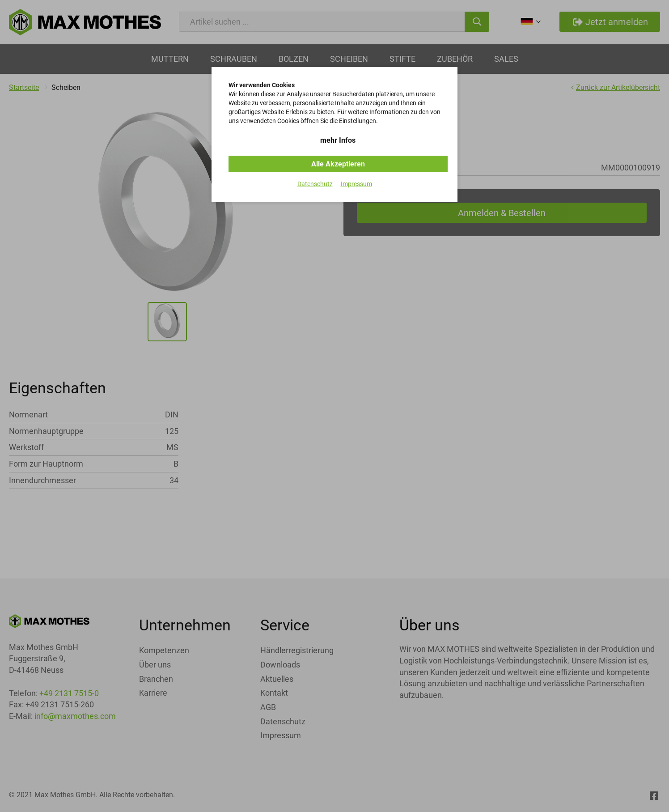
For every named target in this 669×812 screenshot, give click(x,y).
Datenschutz (315, 184)
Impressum (356, 184)
